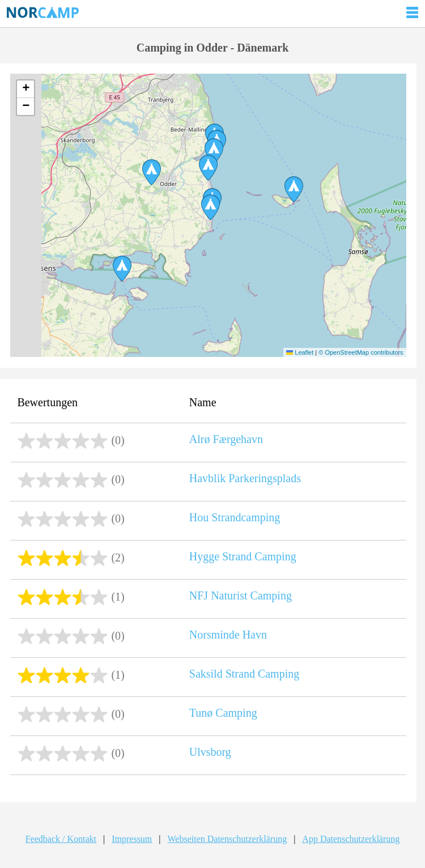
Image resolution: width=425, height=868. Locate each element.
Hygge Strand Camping (243, 556)
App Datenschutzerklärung (351, 839)
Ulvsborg (210, 752)
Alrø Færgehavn (226, 439)
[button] (122, 269)
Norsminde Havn (228, 635)
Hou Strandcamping (235, 517)
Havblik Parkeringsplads (245, 478)
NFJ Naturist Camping (241, 595)
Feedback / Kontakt (61, 839)
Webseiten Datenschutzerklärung (228, 839)
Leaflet (300, 352)
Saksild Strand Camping (244, 674)
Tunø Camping (223, 713)
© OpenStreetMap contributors (361, 352)
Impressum (132, 839)
